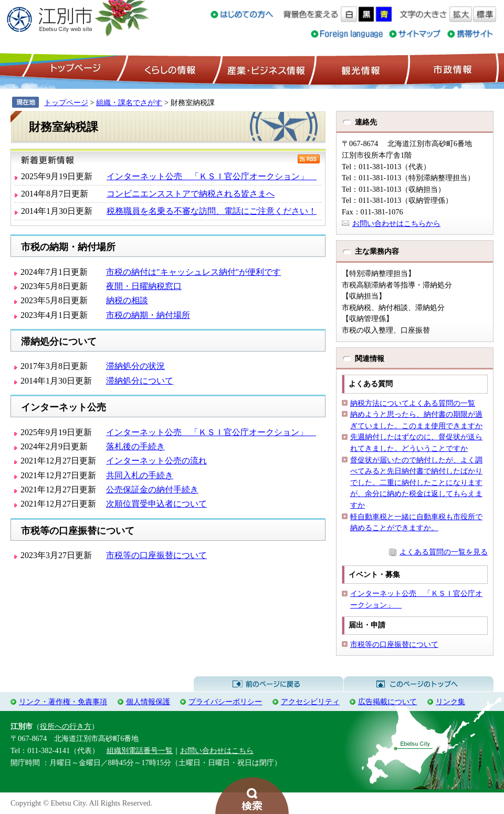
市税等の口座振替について (156, 555)
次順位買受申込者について (156, 504)
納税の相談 (127, 300)
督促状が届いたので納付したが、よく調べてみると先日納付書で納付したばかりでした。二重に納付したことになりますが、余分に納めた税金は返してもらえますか (416, 482)
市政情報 (451, 69)
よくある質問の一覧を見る (444, 552)
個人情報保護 (148, 702)
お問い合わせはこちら (217, 750)
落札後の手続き (135, 446)
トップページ (74, 69)
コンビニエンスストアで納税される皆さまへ (191, 194)
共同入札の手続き (140, 475)
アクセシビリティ (310, 702)
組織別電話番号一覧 (140, 750)
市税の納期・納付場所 (148, 315)
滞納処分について (140, 381)
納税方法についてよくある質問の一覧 (413, 403)
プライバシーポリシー (225, 702)
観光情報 (359, 69)
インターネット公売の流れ (156, 461)
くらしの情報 (169, 69)
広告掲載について (387, 702)
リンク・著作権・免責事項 (63, 702)
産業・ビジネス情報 (264, 69)
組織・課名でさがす (129, 102)
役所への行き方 (66, 726)
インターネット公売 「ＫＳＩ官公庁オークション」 (212, 176)
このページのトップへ (419, 684)
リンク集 (450, 702)
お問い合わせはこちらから (396, 223)
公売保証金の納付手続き (152, 490)
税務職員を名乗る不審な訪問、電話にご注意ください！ (212, 211)
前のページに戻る (269, 684)
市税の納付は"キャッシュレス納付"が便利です (193, 272)
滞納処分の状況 (135, 366)
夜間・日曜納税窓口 (144, 286)
